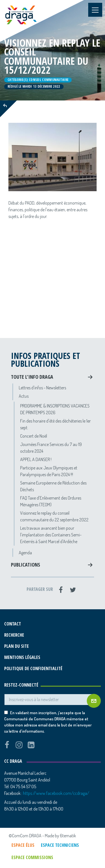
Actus (24, 396)
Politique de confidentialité (33, 668)
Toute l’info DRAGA (32, 377)
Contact (13, 624)
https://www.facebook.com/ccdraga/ (56, 793)
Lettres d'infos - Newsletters (42, 388)
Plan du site (17, 646)
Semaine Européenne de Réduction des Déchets (53, 486)
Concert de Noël (34, 436)
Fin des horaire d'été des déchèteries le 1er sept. (55, 424)
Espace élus (23, 845)
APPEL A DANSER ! (36, 459)
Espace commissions (32, 857)
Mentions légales (22, 657)
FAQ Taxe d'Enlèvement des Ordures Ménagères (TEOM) (51, 501)
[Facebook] (61, 590)
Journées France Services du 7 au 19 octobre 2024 (51, 448)
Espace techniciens (60, 845)
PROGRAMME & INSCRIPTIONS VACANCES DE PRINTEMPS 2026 (55, 409)
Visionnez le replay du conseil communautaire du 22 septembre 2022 (54, 516)
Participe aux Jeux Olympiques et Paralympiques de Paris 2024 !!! (49, 471)
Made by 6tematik (60, 836)
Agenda (25, 553)
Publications (25, 565)
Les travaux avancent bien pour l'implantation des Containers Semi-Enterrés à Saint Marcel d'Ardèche (51, 535)
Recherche (14, 635)
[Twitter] (73, 590)
